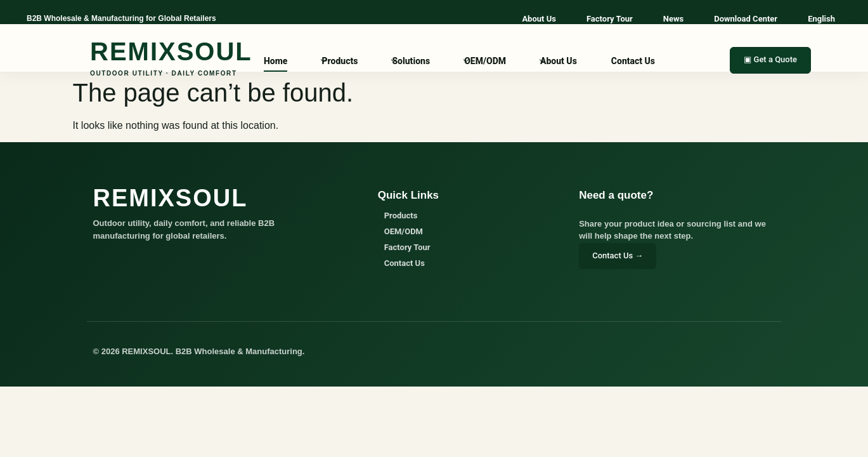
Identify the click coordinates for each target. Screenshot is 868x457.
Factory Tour (610, 19)
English (821, 19)
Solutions (411, 61)
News (673, 19)
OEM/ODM (485, 61)
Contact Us (633, 61)
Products (340, 61)
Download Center (746, 19)
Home (275, 61)
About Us (539, 19)
